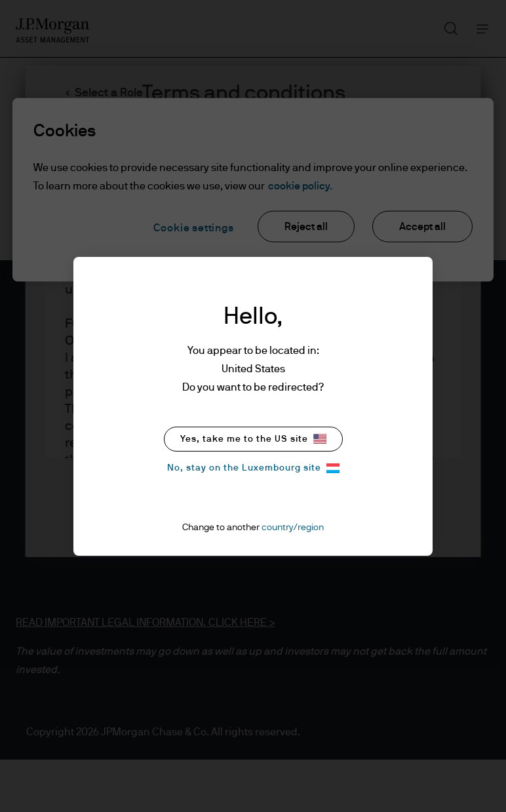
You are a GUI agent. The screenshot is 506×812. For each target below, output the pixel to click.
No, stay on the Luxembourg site (253, 468)
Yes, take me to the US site (253, 439)
